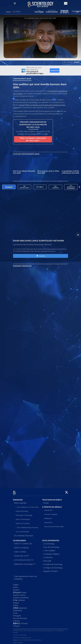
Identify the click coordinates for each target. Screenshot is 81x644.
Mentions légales (18, 641)
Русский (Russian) (20, 617)
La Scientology (49, 542)
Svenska (16, 619)
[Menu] (15, 3)
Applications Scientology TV (25, 563)
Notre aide (47, 560)
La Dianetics (48, 556)
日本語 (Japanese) (20, 607)
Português (17, 614)
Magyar (16, 601)
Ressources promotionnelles (54, 525)
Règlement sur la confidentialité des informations (27, 639)
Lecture (40, 256)
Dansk (16, 586)
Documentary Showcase (24, 534)
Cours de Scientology (51, 546)
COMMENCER (55, 71)
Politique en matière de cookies (22, 636)
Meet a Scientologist (23, 518)
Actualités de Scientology (53, 563)
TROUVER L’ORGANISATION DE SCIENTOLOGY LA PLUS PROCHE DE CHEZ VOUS (33, 125)
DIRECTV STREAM (21, 546)
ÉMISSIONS (18, 499)
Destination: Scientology (24, 514)
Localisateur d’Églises (51, 553)
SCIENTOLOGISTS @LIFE (22, 79)
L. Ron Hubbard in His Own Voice (27, 506)
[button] (79, 187)
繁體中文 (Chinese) (20, 622)
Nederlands (17, 609)
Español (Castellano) (21, 596)
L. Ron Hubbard (49, 549)
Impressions (48, 521)
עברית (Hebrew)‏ (19, 599)
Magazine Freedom (51, 570)
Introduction (48, 509)
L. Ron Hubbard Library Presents (27, 526)
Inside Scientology (22, 510)
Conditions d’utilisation (20, 634)
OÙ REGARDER (19, 539)
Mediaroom (48, 517)
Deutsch (16, 589)
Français (16, 625)
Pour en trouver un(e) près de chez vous (33, 139)
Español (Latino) (19, 594)
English (16, 583)
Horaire (46, 502)
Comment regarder (51, 513)
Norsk (15, 612)
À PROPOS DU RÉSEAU (52, 506)
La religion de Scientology (53, 566)
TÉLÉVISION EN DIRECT (52, 499)
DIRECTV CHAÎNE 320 (23, 542)
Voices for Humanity (23, 522)
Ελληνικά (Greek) (20, 591)
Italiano (16, 604)
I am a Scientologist (22, 530)
